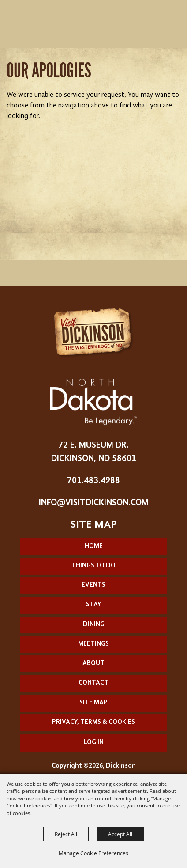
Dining (94, 625)
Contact (93, 683)
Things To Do (93, 566)
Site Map (93, 703)
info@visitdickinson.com (94, 503)
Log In (94, 743)
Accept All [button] (120, 834)
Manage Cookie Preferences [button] (93, 853)
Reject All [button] (66, 834)
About (93, 664)
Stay (93, 605)
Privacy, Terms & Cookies (93, 722)
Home (94, 546)
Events (93, 585)
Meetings (93, 644)
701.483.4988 (93, 481)
